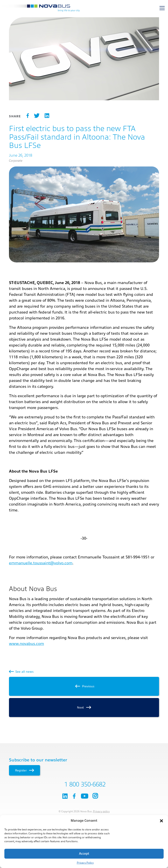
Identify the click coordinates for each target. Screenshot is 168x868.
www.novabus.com (26, 644)
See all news (21, 672)
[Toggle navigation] (162, 8)
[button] (161, 821)
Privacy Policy (85, 863)
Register (24, 770)
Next (84, 707)
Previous (84, 686)
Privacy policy (101, 811)
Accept (84, 854)
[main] (84, 368)
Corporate (16, 161)
